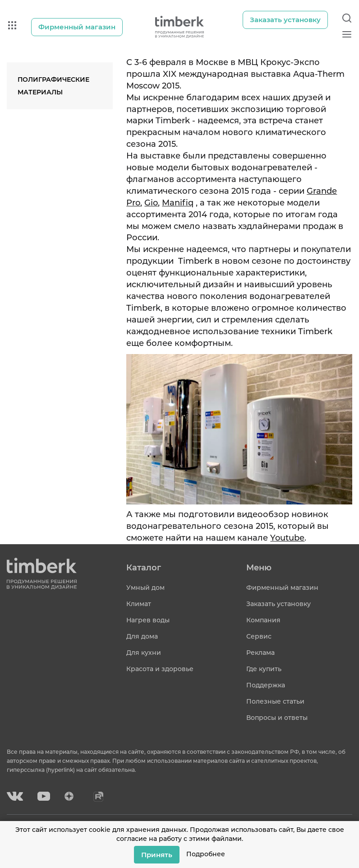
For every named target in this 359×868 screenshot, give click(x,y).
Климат (139, 604)
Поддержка (266, 685)
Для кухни (144, 653)
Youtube (287, 538)
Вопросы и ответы (277, 718)
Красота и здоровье (160, 669)
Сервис (259, 636)
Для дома (142, 636)
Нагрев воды (148, 620)
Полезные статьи (275, 701)
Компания (263, 620)
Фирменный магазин (282, 588)
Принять (157, 854)
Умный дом (145, 588)
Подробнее (206, 854)
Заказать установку (278, 604)
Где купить (264, 669)
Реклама (260, 653)
